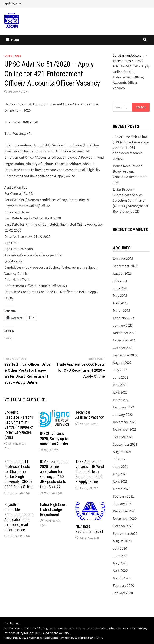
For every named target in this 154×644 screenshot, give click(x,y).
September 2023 (125, 266)
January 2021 (123, 504)
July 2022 (120, 370)
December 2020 (125, 511)
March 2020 (122, 578)
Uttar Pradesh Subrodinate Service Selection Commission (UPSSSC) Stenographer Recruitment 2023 (131, 200)
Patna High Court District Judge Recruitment (53, 510)
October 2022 (123, 348)
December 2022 (125, 333)
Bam (99, 638)
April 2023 (120, 303)
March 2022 (122, 400)
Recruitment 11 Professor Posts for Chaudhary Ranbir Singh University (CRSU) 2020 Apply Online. (19, 474)
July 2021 (120, 459)
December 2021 (125, 422)
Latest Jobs (13, 56)
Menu (13, 40)
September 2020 (125, 533)
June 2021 (121, 467)
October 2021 (123, 437)
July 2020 (120, 548)
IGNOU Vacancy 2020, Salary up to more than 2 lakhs (54, 439)
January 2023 (123, 325)
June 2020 (121, 556)
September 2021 (125, 444)
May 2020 (120, 563)
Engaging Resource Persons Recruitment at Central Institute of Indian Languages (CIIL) (19, 425)
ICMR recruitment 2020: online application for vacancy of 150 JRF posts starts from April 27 (54, 474)
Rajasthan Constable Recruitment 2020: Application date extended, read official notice (19, 517)
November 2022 (125, 340)
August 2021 (122, 452)
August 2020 (122, 541)
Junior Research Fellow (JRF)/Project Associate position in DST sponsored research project (131, 148)
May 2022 (120, 385)
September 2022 (125, 355)
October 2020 (123, 526)
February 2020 (123, 585)
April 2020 (120, 571)
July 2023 (120, 281)
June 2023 (121, 288)
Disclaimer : (12, 623)
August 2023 (122, 273)
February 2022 (123, 407)
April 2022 (120, 392)
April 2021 (120, 481)
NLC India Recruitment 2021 (89, 529)
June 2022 (121, 377)
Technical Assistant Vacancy (90, 415)
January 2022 (123, 415)
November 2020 (125, 519)
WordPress (82, 638)
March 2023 (122, 310)
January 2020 (123, 593)
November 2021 (125, 429)
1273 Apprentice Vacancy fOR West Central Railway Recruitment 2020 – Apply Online (90, 472)
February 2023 (123, 318)
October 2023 (123, 258)
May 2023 (120, 296)
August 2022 (122, 362)
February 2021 (123, 496)
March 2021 (122, 489)
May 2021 (120, 474)
